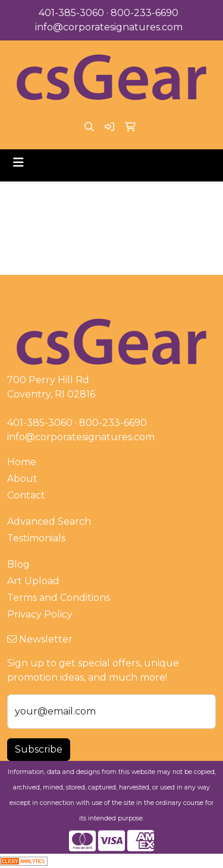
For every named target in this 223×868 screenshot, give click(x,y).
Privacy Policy (40, 614)
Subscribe (39, 749)
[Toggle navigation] (18, 162)
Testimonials (36, 538)
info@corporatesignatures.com (109, 27)
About (22, 479)
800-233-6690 (145, 13)
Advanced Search (49, 521)
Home (22, 462)
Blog (18, 564)
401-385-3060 (71, 13)
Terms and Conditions (59, 598)
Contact (26, 495)
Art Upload (33, 581)
